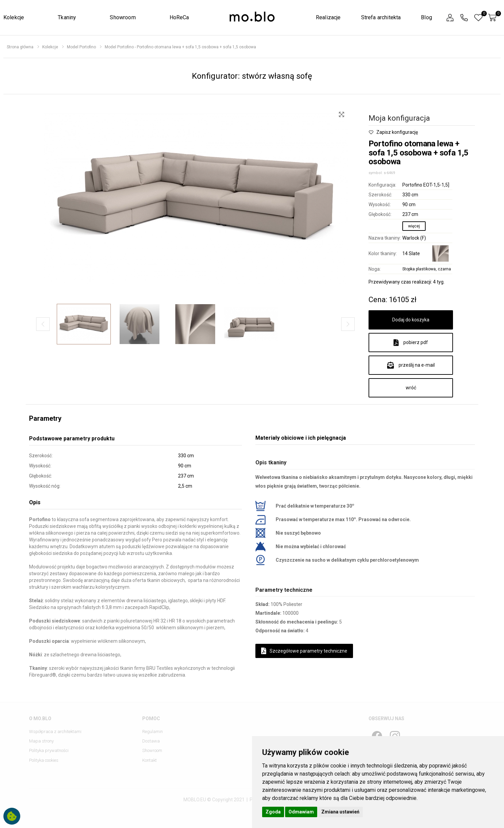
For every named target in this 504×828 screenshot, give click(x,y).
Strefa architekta (381, 17)
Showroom (123, 17)
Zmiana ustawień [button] (340, 812)
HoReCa (179, 17)
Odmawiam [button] (301, 812)
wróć (411, 388)
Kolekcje (14, 17)
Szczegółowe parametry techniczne (304, 651)
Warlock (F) (414, 238)
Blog (426, 17)
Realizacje (328, 17)
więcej (414, 226)
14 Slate (411, 253)
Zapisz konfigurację (393, 132)
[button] (450, 18)
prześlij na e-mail (411, 365)
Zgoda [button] (273, 812)
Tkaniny (67, 17)
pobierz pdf (411, 343)
